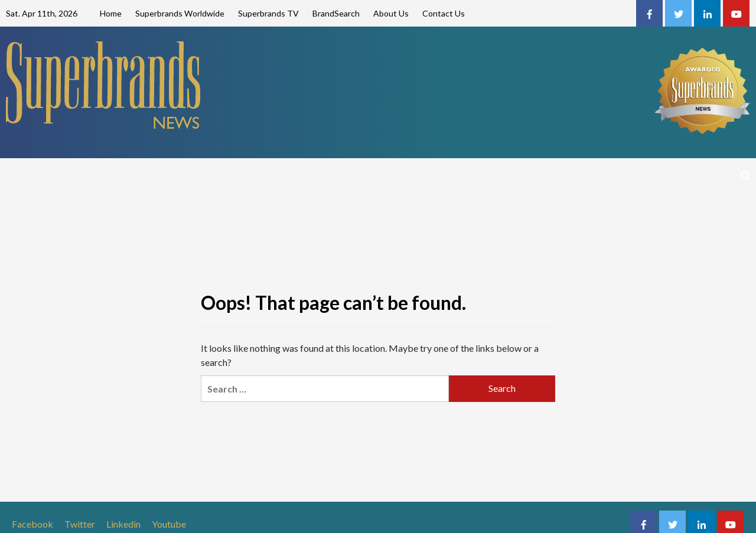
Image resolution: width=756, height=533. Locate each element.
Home (111, 13)
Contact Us (444, 13)
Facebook (32, 524)
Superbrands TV (268, 13)
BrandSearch (336, 13)
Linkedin (123, 524)
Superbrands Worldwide (180, 13)
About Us (391, 13)
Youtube (169, 524)
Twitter (80, 524)
